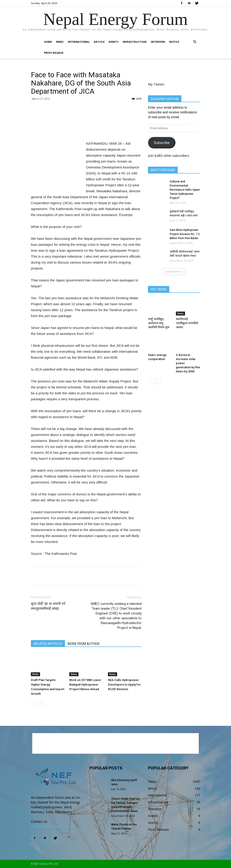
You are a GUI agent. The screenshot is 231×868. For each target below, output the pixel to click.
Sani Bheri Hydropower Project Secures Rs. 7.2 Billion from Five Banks (185, 234)
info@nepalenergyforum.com (52, 826)
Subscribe (162, 143)
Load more (174, 271)
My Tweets (156, 84)
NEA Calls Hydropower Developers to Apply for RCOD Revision (124, 685)
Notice (174, 42)
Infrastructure (135, 42)
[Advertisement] (86, 129)
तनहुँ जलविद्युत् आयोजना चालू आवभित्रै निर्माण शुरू (159, 323)
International (79, 42)
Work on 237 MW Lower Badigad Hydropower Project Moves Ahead (85, 685)
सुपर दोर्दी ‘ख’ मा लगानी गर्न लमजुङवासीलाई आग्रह (48, 606)
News (60, 42)
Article (99, 42)
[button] (195, 42)
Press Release (54, 53)
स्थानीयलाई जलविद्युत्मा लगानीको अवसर (187, 323)
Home (48, 42)
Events (114, 42)
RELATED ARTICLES (48, 644)
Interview (158, 42)
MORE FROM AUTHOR (84, 644)
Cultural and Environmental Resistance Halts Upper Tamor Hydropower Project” (185, 190)
